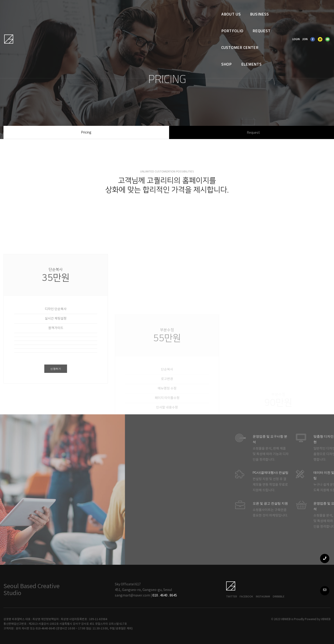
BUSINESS (110, 8)
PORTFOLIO (140, 8)
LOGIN (285, 17)
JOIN (294, 17)
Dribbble (279, 597)
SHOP (239, 8)
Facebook (246, 597)
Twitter (231, 597)
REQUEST (169, 8)
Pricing (86, 132)
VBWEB (326, 619)
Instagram (263, 597)
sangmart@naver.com (132, 596)
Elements (82, 25)
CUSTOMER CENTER (206, 8)
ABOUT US (81, 8)
